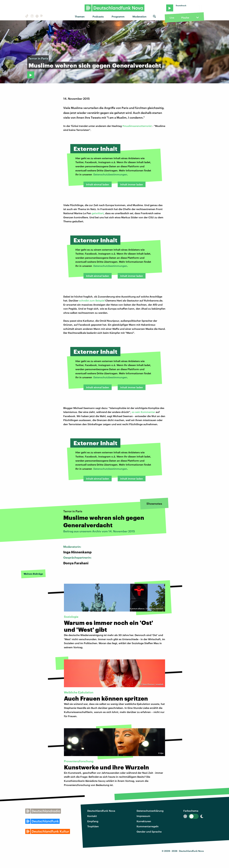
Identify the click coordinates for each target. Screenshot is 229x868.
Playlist (185, 18)
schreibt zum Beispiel (92, 300)
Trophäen (93, 826)
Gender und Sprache (149, 832)
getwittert (98, 213)
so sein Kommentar (143, 412)
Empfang (93, 821)
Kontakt (92, 816)
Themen (80, 16)
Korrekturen (144, 821)
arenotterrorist (143, 126)
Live (172, 18)
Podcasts (98, 16)
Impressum (143, 816)
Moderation (139, 16)
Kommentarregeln (148, 826)
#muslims (128, 126)
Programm (118, 16)
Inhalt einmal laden (98, 184)
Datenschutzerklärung (150, 811)
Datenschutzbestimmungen (110, 174)
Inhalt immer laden (132, 184)
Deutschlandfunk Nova (101, 811)
